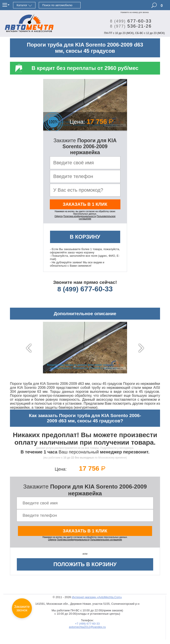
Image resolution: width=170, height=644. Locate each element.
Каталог (22, 5)
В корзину (85, 237)
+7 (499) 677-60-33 (87, 624)
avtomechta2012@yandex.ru (87, 627)
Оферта (59, 216)
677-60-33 (129, 21)
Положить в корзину (85, 564)
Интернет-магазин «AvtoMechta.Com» (97, 597)
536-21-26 (129, 26)
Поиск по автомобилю (57, 5)
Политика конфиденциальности (80, 216)
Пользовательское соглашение (106, 540)
